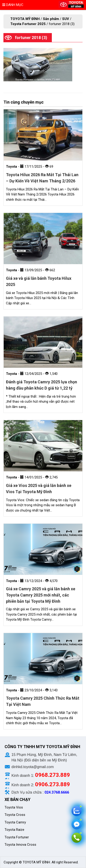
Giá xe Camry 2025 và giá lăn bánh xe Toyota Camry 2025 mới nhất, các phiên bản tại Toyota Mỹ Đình (41, 595)
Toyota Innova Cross (21, 845)
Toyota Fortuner (17, 837)
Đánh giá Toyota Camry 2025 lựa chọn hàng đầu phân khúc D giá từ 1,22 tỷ (42, 385)
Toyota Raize (14, 830)
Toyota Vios (14, 807)
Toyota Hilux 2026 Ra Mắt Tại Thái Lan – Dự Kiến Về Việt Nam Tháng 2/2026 (42, 178)
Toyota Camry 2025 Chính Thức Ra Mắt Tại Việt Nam (43, 701)
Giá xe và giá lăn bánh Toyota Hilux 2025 (39, 281)
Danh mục (13, 5)
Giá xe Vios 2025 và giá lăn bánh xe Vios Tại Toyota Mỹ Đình (39, 489)
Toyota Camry (15, 822)
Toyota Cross (15, 815)
